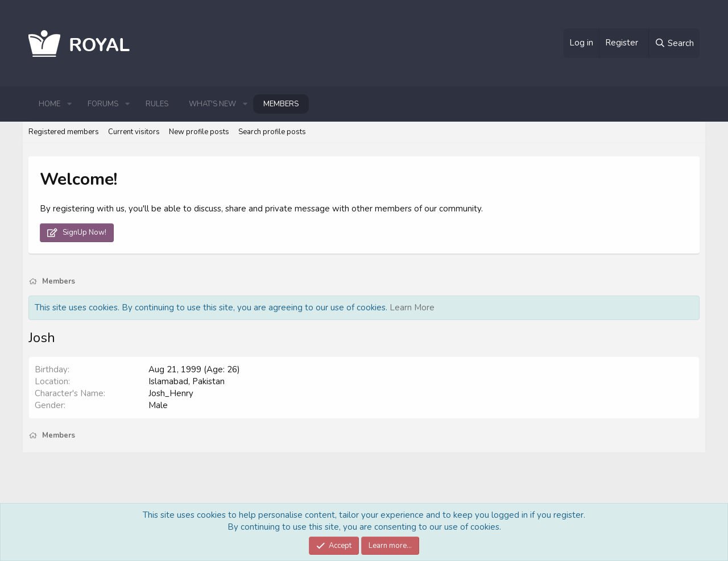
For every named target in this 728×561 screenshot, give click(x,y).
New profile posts (199, 132)
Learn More (412, 307)
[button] (69, 104)
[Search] (674, 43)
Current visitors (134, 132)
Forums (103, 104)
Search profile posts (272, 132)
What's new (212, 104)
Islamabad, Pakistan (187, 381)
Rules (157, 104)
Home (49, 104)
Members (281, 104)
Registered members (64, 132)
